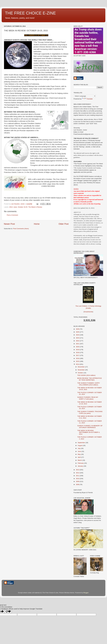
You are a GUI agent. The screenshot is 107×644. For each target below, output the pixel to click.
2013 (78, 470)
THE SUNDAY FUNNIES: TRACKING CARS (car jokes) (90, 412)
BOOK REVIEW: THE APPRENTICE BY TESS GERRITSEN (90, 379)
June (80, 451)
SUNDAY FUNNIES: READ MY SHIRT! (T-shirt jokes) (88, 398)
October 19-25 (23, 207)
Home (37, 224)
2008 (78, 484)
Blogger (86, 593)
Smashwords (88, 312)
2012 (78, 473)
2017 (78, 355)
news (15, 207)
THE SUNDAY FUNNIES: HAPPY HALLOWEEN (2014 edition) (89, 384)
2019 (78, 350)
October (81, 373)
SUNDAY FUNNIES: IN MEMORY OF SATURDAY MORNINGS (90, 427)
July (79, 448)
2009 (78, 481)
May (79, 454)
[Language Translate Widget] (85, 96)
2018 (78, 353)
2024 (78, 335)
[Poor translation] (8, 612)
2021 (78, 344)
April (79, 457)
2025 (78, 332)
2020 (78, 347)
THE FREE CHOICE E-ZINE (30, 13)
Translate (87, 99)
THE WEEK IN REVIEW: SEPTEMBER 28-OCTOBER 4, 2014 (89, 432)
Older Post (64, 224)
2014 (11, 207)
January (81, 466)
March (80, 460)
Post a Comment (12, 215)
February (81, 463)
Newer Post (9, 224)
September (82, 443)
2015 (78, 361)
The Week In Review (35, 207)
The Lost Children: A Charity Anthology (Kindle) (88, 305)
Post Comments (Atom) (21, 229)
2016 (78, 358)
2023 (78, 338)
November (81, 370)
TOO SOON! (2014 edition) (86, 375)
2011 (78, 476)
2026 (78, 329)
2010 (78, 479)
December (81, 367)
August (80, 445)
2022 (78, 341)
